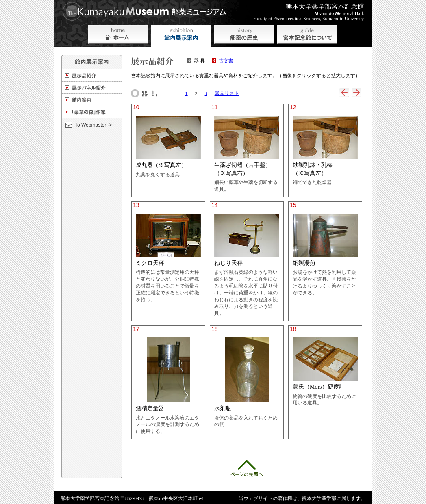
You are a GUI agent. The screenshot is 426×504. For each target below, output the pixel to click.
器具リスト (227, 93)
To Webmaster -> (93, 125)
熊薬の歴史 (244, 36)
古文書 (226, 61)
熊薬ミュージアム (147, 12)
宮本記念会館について (307, 36)
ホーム (118, 36)
